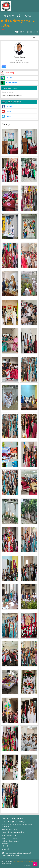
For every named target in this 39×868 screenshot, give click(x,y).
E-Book (5, 846)
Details (4, 67)
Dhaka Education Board (11, 841)
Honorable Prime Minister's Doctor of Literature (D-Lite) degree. (16, 854)
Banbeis (5, 844)
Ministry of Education (10, 839)
